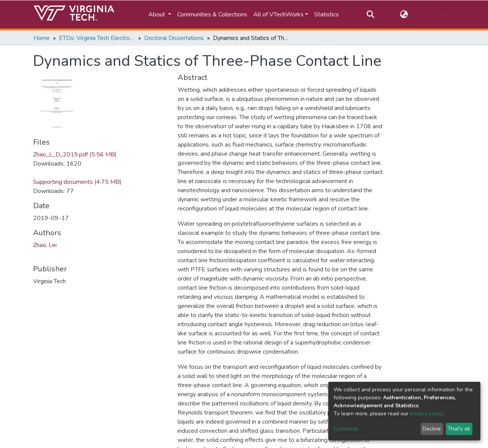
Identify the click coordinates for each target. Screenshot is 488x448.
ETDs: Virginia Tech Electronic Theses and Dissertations (97, 38)
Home (42, 38)
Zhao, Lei (45, 245)
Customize (346, 429)
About (157, 14)
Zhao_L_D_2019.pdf (75, 155)
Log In (441, 14)
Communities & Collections (212, 14)
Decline (432, 429)
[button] (404, 14)
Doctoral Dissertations (174, 38)
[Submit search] (371, 14)
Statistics (327, 14)
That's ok (459, 429)
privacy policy (426, 414)
